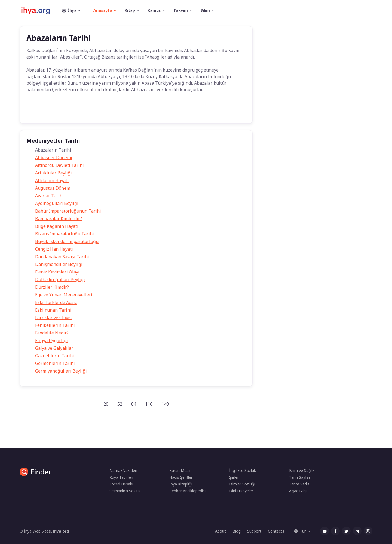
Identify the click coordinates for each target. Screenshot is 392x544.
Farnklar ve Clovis (53, 318)
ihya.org (61, 531)
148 (165, 404)
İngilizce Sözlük (243, 470)
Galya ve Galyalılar (54, 348)
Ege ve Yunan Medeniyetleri (64, 295)
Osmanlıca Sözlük (125, 491)
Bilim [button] (205, 10)
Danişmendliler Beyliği (59, 264)
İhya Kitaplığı (181, 484)
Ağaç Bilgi (298, 491)
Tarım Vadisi (300, 484)
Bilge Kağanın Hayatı (57, 226)
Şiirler (234, 477)
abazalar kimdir (86, 111)
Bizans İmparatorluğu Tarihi (65, 234)
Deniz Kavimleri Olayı (57, 272)
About (220, 531)
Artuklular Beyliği (53, 173)
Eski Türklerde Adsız (56, 302)
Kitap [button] (130, 10)
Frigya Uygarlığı (51, 340)
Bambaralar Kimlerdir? (59, 219)
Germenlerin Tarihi (55, 363)
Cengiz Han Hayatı (54, 249)
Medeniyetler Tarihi (124, 111)
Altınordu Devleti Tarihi (59, 165)
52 (120, 404)
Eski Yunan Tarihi (53, 310)
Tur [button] (300, 531)
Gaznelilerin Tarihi (55, 356)
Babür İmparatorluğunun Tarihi (68, 211)
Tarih (36, 111)
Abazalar (57, 111)
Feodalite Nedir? (52, 333)
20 (106, 404)
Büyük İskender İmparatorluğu (67, 241)
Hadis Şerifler (181, 477)
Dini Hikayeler (241, 491)
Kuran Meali (180, 470)
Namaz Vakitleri (123, 470)
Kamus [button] (154, 10)
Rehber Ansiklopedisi (187, 491)
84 (134, 404)
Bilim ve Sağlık (302, 470)
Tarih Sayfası (300, 477)
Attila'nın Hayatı (52, 180)
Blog (237, 531)
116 (149, 404)
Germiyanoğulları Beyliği (61, 371)
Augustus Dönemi (53, 188)
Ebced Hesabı (121, 484)
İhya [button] (74, 10)
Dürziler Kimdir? (52, 287)
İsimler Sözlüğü (243, 484)
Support (254, 531)
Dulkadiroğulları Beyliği (60, 279)
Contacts (276, 531)
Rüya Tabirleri (121, 477)
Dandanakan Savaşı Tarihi (62, 257)
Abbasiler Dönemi (54, 158)
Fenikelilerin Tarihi (55, 325)
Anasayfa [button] (103, 10)
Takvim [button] (181, 10)
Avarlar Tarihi (49, 196)
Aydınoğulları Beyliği (57, 203)
